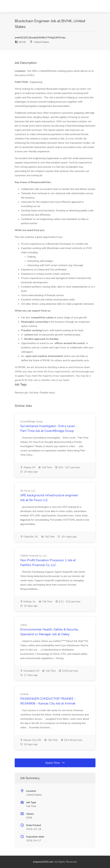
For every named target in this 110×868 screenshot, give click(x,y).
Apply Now (55, 763)
